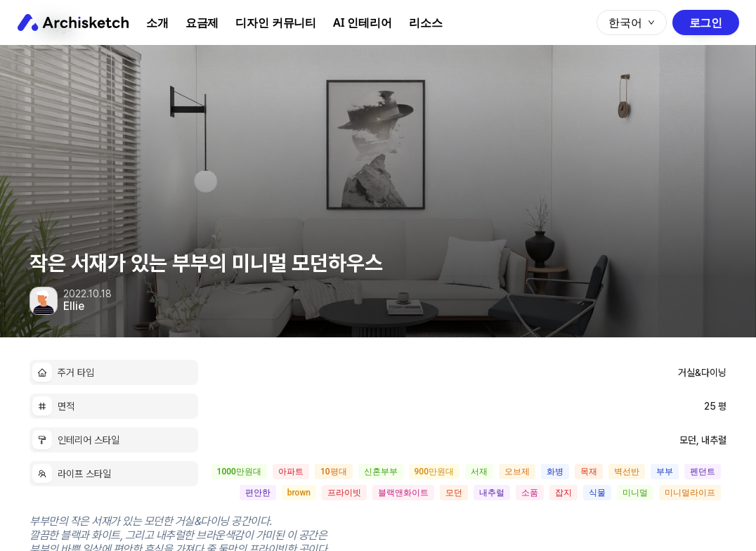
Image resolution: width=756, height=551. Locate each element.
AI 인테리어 (363, 22)
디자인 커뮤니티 (276, 22)
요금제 (202, 22)
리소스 (426, 22)
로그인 (706, 22)
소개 (157, 22)
